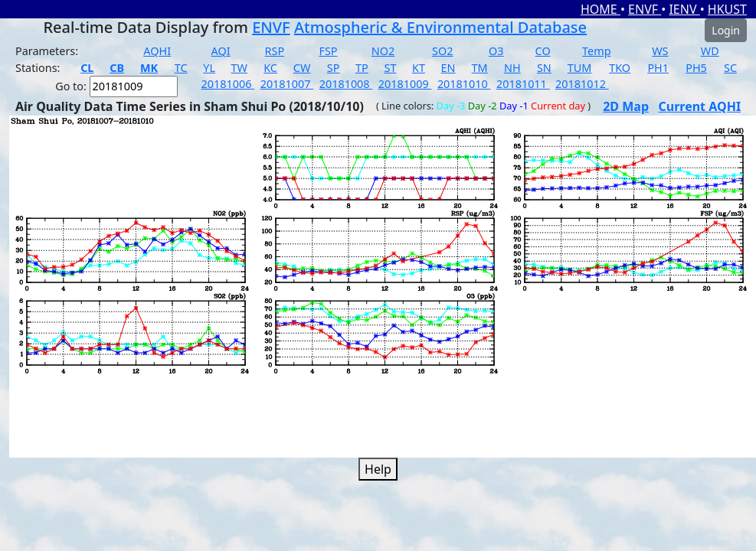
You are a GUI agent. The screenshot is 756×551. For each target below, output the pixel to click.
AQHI (157, 51)
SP (334, 68)
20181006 (228, 84)
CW (302, 68)
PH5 (696, 68)
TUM (580, 68)
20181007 (287, 84)
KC (270, 68)
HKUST (727, 9)
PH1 (658, 68)
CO (543, 51)
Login (726, 30)
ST (390, 68)
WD (710, 51)
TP (362, 68)
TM (480, 68)
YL (209, 68)
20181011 (523, 84)
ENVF (645, 9)
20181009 (405, 84)
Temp (596, 51)
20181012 (582, 84)
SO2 (442, 51)
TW (239, 68)
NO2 (383, 51)
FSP (328, 51)
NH (512, 68)
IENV (684, 9)
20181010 (464, 84)
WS (660, 51)
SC (730, 68)
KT (419, 68)
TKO (620, 68)
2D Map (626, 106)
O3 (496, 51)
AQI (221, 51)
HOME (601, 9)
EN (448, 68)
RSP (275, 51)
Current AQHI (700, 106)
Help (378, 469)
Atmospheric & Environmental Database (440, 27)
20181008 (346, 84)
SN (544, 68)
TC (181, 68)
